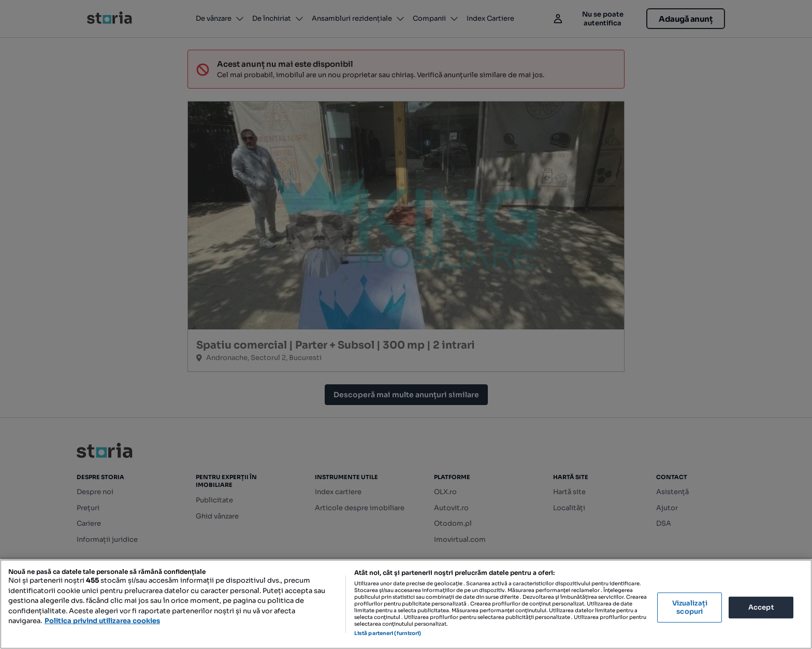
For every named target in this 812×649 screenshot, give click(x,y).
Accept (761, 607)
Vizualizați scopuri (690, 607)
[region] (406, 604)
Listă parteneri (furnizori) (388, 633)
